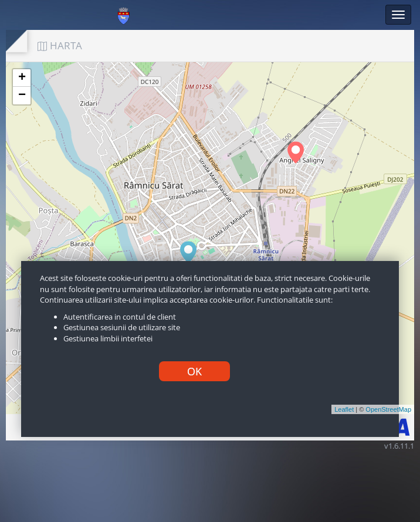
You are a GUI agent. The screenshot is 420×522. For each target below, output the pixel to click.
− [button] (22, 96)
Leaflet (344, 409)
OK (194, 371)
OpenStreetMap (388, 409)
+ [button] (22, 78)
